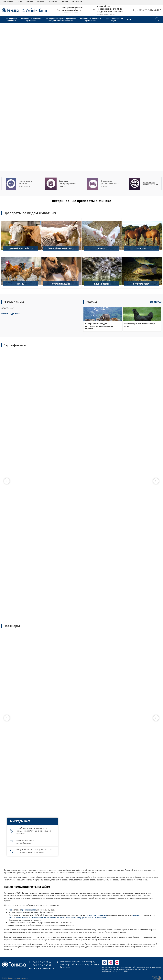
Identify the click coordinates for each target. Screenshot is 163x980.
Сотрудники (52, 1)
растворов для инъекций (96, 915)
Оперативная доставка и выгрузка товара (109, 183)
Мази (129, 20)
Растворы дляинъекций (11, 19)
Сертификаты (77, 1)
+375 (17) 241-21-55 (42, 965)
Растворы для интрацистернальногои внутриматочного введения (61, 19)
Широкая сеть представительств (150, 183)
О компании (8, 1)
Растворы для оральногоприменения (31, 19)
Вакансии (40, 1)
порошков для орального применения (26, 917)
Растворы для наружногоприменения (90, 19)
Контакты (29, 1)
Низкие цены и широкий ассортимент (25, 183)
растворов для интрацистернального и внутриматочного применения (75, 917)
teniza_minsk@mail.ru (43, 968)
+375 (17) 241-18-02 (42, 962)
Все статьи (156, 302)
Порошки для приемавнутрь (114, 19)
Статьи (19, 1)
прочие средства (28, 910)
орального (138, 915)
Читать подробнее (11, 314)
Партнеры (65, 1)
